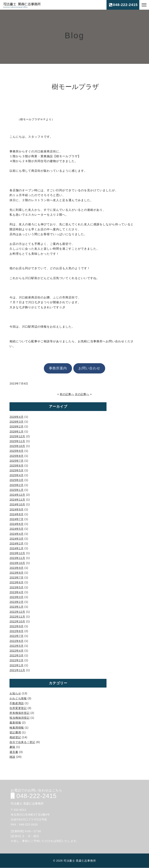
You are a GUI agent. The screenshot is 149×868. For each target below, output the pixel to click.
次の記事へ (82, 394)
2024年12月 (17, 495)
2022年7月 (16, 636)
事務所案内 (58, 368)
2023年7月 (16, 578)
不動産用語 (17, 703)
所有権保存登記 (19, 713)
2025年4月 (16, 475)
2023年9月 (16, 568)
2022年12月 (17, 612)
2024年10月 (17, 504)
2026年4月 (16, 417)
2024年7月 (16, 519)
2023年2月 (16, 602)
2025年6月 (16, 466)
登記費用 (15, 732)
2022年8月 (16, 631)
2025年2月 (16, 485)
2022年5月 (16, 646)
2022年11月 (17, 617)
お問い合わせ (89, 368)
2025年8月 (16, 456)
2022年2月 (16, 660)
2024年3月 (16, 539)
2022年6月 (16, 641)
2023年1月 (16, 607)
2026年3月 (16, 422)
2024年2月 (16, 543)
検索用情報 (17, 728)
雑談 (12, 757)
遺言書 (14, 752)
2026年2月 (16, 426)
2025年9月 (16, 451)
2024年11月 (17, 500)
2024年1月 (16, 548)
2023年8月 (16, 573)
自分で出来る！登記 (22, 742)
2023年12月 (17, 553)
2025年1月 (16, 490)
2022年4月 (16, 651)
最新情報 (15, 723)
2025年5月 (16, 470)
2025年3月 (16, 480)
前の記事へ (67, 394)
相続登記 (15, 737)
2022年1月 (16, 665)
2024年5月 (16, 529)
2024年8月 (16, 514)
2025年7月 (16, 461)
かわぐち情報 (18, 698)
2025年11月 (17, 441)
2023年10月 (17, 563)
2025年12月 (17, 436)
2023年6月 (16, 582)
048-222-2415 (33, 796)
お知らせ (15, 693)
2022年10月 (17, 621)
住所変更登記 (18, 708)
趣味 (12, 747)
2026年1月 (16, 431)
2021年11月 (17, 670)
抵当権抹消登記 (19, 718)
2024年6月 (16, 524)
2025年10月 (17, 446)
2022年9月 (16, 626)
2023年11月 (17, 558)
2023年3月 (16, 597)
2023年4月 (16, 592)
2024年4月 (16, 534)
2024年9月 (16, 509)
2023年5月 (16, 587)
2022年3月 (16, 655)
